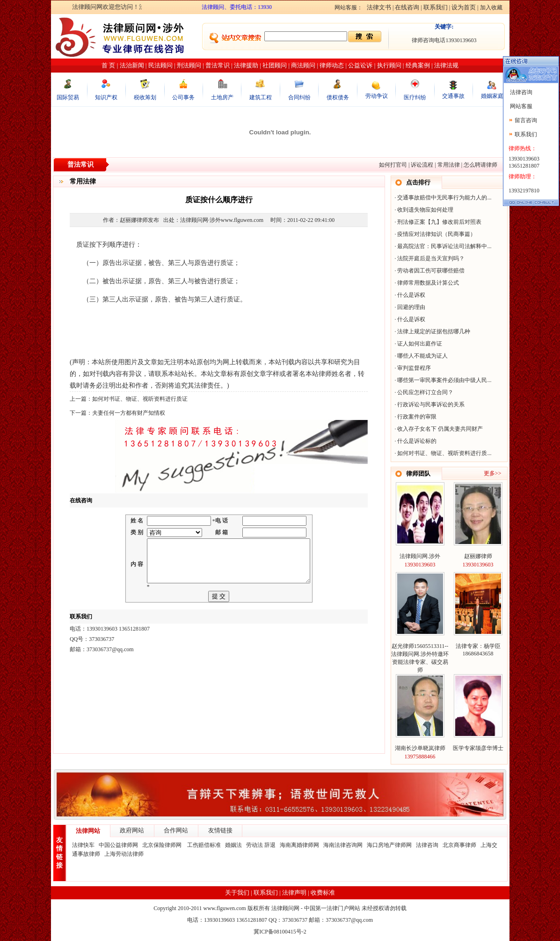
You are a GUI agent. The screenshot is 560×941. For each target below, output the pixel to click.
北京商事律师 (459, 845)
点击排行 (418, 182)
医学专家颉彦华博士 (478, 748)
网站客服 (520, 106)
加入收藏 (491, 7)
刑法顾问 (189, 65)
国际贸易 (68, 97)
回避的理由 (411, 307)
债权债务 (338, 97)
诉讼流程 (422, 165)
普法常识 (218, 65)
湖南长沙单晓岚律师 (420, 748)
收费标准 (323, 893)
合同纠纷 (299, 97)
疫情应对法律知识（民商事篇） (436, 234)
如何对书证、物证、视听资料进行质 (442, 453)
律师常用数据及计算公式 (428, 283)
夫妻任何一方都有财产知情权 (129, 413)
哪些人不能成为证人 (422, 356)
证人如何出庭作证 (420, 344)
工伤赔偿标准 (204, 845)
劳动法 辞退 (261, 845)
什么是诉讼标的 (417, 441)
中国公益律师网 (118, 845)
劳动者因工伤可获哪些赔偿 (431, 271)
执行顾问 (389, 65)
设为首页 (464, 7)
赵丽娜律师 (478, 556)
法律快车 (83, 845)
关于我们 (237, 893)
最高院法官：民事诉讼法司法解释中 (442, 246)
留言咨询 (526, 120)
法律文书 (379, 7)
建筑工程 (261, 97)
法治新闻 (132, 65)
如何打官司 (393, 165)
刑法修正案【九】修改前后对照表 (439, 222)
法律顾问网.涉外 (420, 556)
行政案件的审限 (417, 417)
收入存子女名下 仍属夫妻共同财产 (440, 429)
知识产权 (106, 97)
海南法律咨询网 (343, 845)
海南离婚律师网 (299, 845)
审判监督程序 (414, 368)
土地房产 (222, 97)
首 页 (108, 65)
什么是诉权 (411, 295)
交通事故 (453, 96)
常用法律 (449, 165)
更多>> (493, 473)
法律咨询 (427, 845)
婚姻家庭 (492, 96)
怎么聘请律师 (480, 165)
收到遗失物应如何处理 (425, 210)
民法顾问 (160, 65)
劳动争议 (377, 96)
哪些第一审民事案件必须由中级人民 (442, 380)
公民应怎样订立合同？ (425, 392)
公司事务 (183, 97)
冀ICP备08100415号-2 (280, 932)
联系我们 (436, 7)
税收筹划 (145, 97)
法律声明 (294, 893)
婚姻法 (233, 845)
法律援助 (246, 65)
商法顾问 (303, 65)
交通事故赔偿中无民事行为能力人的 (442, 198)
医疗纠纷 (415, 97)
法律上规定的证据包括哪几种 (434, 331)
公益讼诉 (360, 65)
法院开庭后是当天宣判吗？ (431, 258)
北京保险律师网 (163, 845)
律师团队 (418, 474)
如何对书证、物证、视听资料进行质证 (140, 399)
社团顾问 (275, 65)
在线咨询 (407, 7)
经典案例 (418, 65)
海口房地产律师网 (389, 845)
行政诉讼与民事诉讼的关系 (431, 404)
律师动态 (332, 65)
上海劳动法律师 (124, 854)
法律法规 (446, 65)
